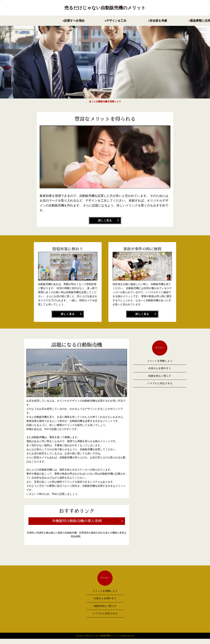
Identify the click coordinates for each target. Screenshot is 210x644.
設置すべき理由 (74, 21)
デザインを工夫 (116, 21)
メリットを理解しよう (160, 361)
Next (49, 65)
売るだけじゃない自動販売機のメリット (105, 8)
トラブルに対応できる (160, 383)
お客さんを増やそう (160, 368)
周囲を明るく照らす (160, 376)
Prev (161, 65)
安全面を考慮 (158, 21)
